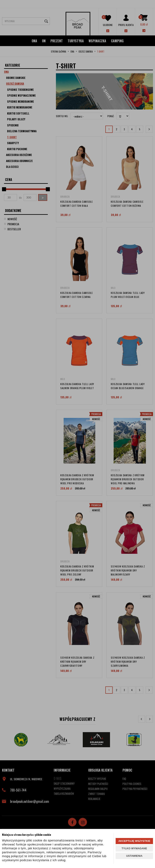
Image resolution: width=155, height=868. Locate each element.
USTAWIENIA (134, 856)
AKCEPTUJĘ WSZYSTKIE (134, 841)
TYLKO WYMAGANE (134, 848)
